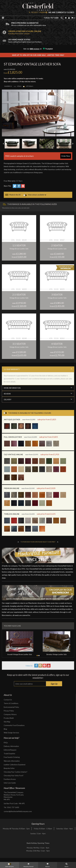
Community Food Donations (14, 725)
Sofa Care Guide (10, 783)
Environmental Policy (11, 707)
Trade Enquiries (9, 754)
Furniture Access (10, 779)
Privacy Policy (9, 711)
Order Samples (10, 865)
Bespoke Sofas (9, 768)
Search (66, 865)
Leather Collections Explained (15, 765)
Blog (5, 729)
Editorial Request (10, 750)
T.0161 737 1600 (51, 18)
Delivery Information (11, 746)
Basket (48, 865)
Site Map (7, 722)
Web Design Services (11, 733)
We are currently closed (60, 12)
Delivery (38, 399)
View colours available (35, 195)
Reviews (38, 393)
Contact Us (8, 700)
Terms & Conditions (11, 703)
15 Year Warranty (38, 369)
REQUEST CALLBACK (38, 12)
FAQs (6, 743)
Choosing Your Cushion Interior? (16, 772)
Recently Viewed (28, 865)
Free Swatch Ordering (12, 757)
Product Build (9, 718)
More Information (38, 388)
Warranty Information (12, 761)
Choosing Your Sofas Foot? (14, 776)
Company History (10, 714)
